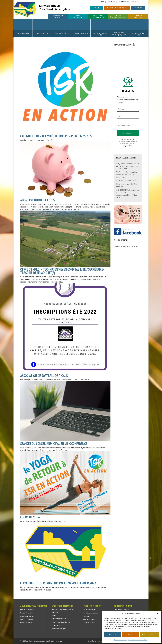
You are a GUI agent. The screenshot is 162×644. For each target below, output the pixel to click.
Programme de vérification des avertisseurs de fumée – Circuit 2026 (128, 166)
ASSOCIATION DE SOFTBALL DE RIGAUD (44, 376)
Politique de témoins (121, 640)
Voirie (54, 615)
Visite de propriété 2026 (126, 181)
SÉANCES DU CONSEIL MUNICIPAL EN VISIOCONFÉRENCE (54, 444)
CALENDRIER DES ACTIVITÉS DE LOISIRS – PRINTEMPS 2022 (56, 136)
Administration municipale (58, 17)
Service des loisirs (89, 610)
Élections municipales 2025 (139, 34)
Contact (135, 2)
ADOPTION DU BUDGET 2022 (38, 200)
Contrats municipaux (81, 33)
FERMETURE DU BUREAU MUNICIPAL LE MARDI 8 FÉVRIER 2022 (58, 583)
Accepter (112, 635)
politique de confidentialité (129, 142)
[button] (157, 614)
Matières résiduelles (59, 619)
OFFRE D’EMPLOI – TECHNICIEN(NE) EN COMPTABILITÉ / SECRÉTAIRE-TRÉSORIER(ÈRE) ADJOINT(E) (62, 271)
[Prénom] (128, 109)
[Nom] (128, 116)
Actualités (111, 2)
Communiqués (124, 2)
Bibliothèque (87, 616)
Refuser (131, 635)
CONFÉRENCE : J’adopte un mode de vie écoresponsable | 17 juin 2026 (128, 194)
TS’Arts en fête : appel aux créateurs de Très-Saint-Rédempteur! (127, 175)
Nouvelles (96, 8)
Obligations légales (62, 33)
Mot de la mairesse (23, 33)
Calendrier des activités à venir (127, 246)
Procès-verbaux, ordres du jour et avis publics (120, 34)
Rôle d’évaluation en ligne (100, 34)
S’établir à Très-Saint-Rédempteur (118, 17)
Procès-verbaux (26, 623)
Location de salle (89, 623)
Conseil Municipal (42, 33)
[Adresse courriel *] (128, 126)
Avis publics (138, 8)
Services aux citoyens (78, 17)
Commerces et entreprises (138, 17)
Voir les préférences (150, 635)
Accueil (101, 2)
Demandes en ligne (59, 629)
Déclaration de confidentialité (138, 640)
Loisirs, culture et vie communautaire (98, 17)
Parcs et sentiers (89, 619)
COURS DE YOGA (30, 517)
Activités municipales (90, 613)
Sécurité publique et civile (61, 622)
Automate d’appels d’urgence (117, 8)
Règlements (56, 625)
